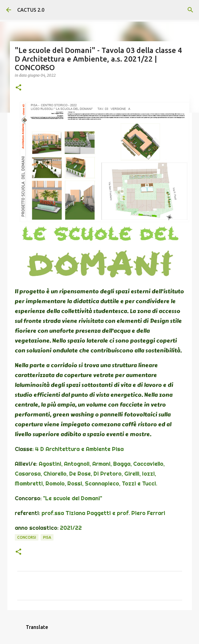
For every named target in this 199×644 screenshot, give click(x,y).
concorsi (27, 537)
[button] (18, 88)
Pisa (47, 537)
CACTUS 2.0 (31, 10)
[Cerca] (190, 10)
